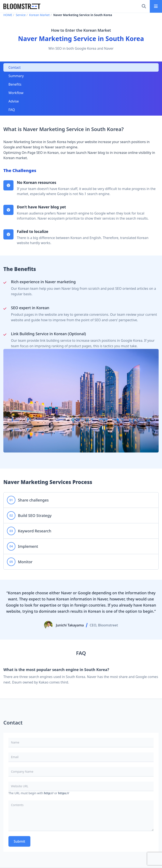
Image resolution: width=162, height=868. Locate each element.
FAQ (12, 110)
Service (21, 15)
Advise (14, 101)
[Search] (144, 6)
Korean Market (39, 15)
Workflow (16, 93)
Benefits (15, 84)
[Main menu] (156, 6)
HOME (8, 15)
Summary (16, 76)
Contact (15, 67)
